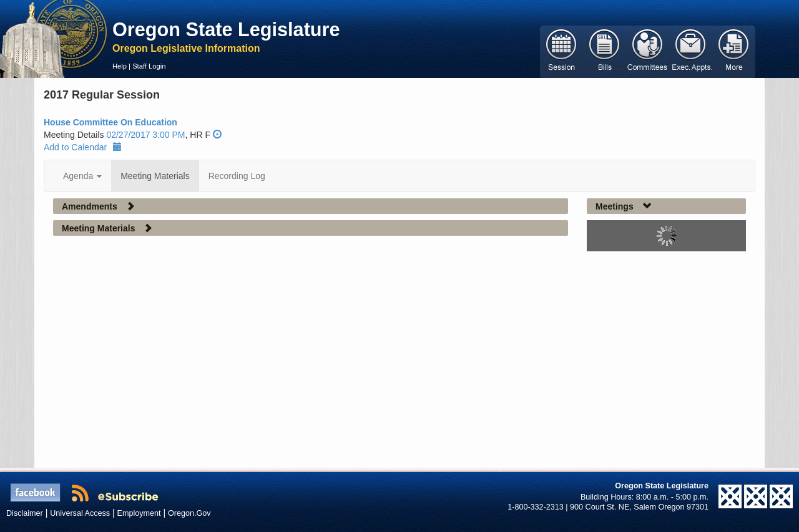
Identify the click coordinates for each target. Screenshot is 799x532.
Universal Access (80, 513)
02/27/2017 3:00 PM (145, 135)
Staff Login (149, 66)
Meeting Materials (155, 176)
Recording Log (237, 176)
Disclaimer (25, 513)
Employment (139, 513)
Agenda (82, 176)
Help (120, 66)
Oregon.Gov (189, 513)
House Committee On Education (110, 122)
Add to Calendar (83, 147)
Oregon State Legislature (226, 29)
